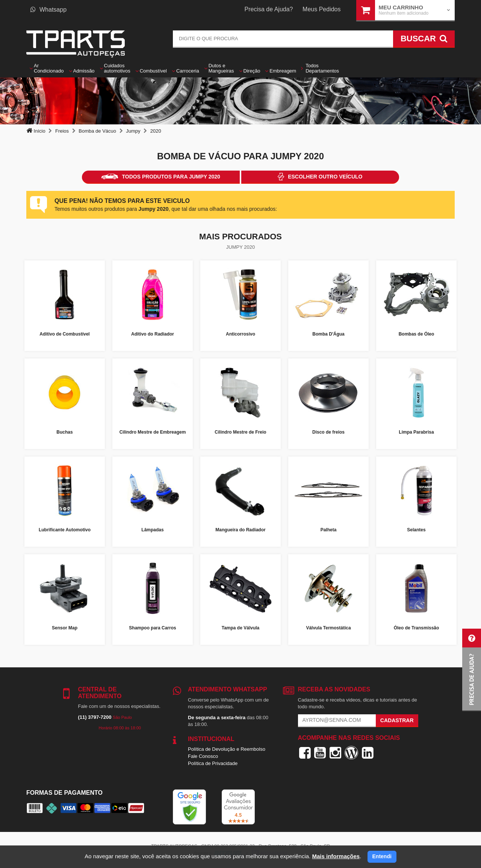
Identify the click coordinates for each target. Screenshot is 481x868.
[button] (472, 670)
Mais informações (336, 856)
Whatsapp (48, 10)
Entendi (382, 856)
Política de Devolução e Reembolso (227, 749)
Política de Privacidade (213, 763)
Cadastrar (397, 720)
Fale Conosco (203, 756)
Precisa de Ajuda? (269, 9)
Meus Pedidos (321, 9)
